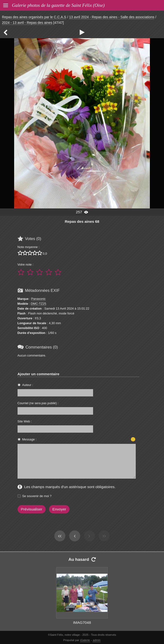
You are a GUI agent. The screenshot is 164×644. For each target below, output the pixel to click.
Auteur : (28, 385)
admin (97, 640)
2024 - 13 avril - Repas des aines (27, 23)
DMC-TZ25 (38, 304)
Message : (29, 439)
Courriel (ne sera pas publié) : (38, 403)
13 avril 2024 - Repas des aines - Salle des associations (112, 17)
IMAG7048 (82, 622)
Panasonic (39, 299)
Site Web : (25, 421)
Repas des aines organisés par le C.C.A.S (34, 17)
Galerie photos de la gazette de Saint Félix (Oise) (58, 5)
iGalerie (85, 640)
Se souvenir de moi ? (37, 496)
